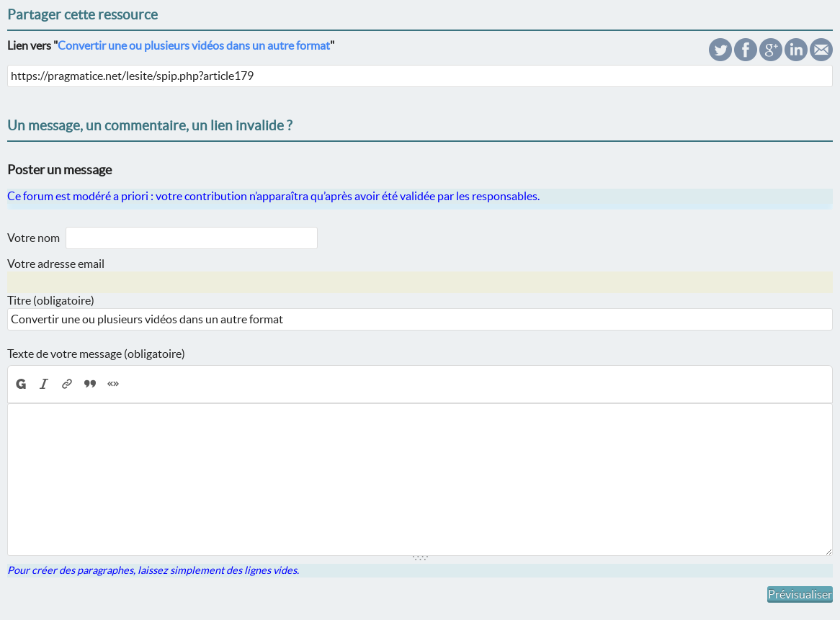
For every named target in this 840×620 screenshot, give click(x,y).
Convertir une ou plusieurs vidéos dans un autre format (194, 45)
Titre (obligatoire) (51, 300)
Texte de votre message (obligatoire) (96, 354)
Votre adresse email (56, 264)
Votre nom (33, 238)
